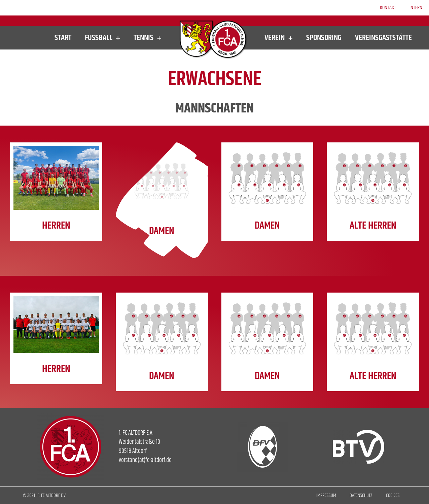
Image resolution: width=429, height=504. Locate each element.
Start (63, 38)
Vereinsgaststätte (383, 38)
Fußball (103, 38)
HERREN (56, 226)
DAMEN (162, 231)
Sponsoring (324, 38)
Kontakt (388, 8)
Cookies (393, 495)
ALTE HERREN (373, 226)
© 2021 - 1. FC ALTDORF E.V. (45, 495)
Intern (416, 8)
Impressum (326, 495)
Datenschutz (361, 495)
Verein (279, 38)
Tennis (148, 38)
